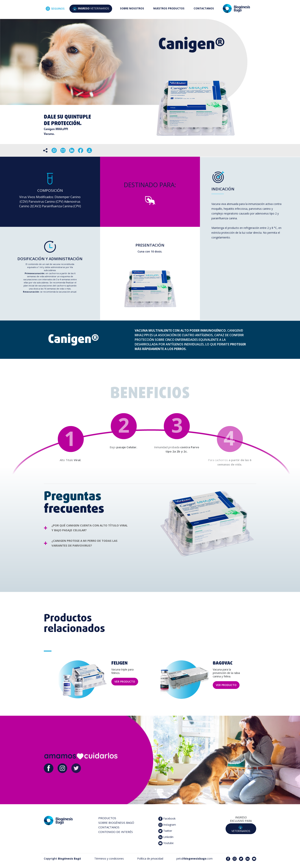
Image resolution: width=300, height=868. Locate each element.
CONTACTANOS (204, 8)
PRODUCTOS (107, 818)
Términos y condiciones (109, 859)
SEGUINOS (55, 9)
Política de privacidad (150, 859)
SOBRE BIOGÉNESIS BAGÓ (116, 823)
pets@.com (194, 859)
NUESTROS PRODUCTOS (169, 8)
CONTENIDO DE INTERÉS (116, 832)
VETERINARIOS (91, 9)
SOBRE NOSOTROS (132, 8)
